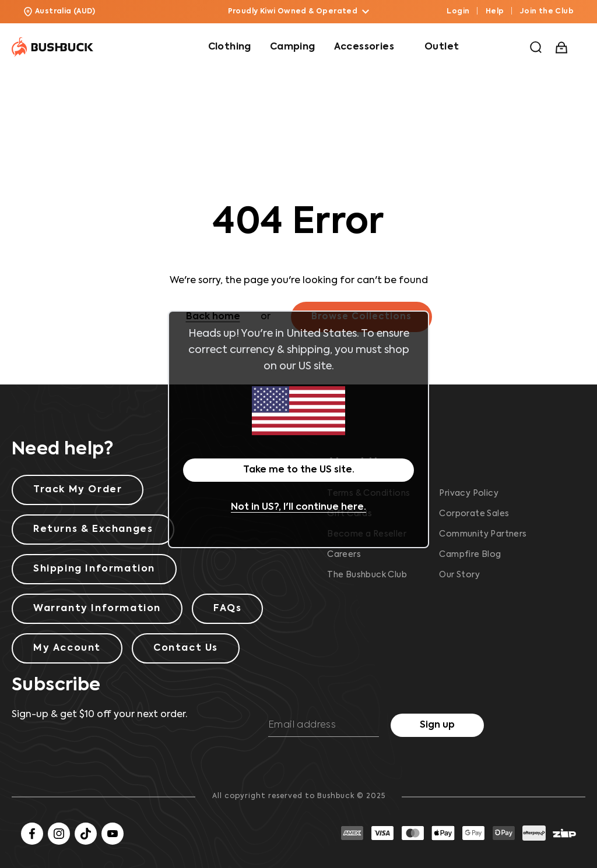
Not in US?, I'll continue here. (298, 507)
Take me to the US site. (299, 470)
